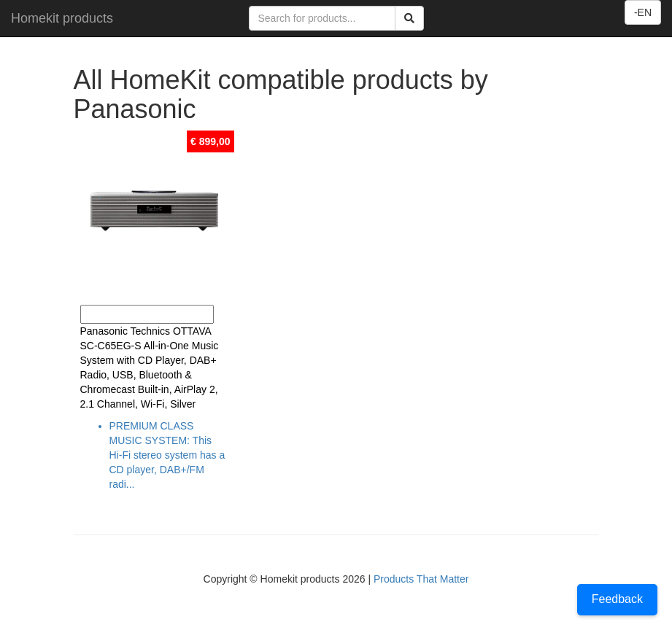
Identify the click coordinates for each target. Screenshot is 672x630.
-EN (643, 12)
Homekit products (62, 18)
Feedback (617, 599)
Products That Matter (421, 579)
